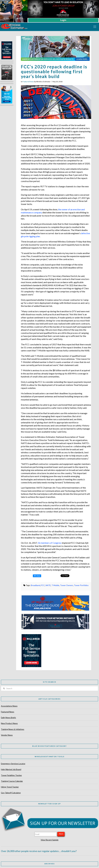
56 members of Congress (50, 543)
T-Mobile (55, 585)
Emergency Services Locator (13, 764)
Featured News (28, 82)
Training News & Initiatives (13, 729)
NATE (48, 585)
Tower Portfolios (81, 585)
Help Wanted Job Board (11, 769)
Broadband (36, 585)
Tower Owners (67, 585)
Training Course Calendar (12, 781)
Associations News (9, 706)
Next (61, 834)
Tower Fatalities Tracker (11, 775)
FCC (43, 585)
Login (63, 20)
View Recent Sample (50, 840)
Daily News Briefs (8, 717)
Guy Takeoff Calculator (11, 793)
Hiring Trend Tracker (10, 787)
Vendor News (7, 735)
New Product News (9, 723)
